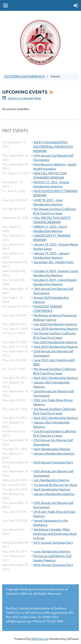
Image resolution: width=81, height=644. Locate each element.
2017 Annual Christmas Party (53, 542)
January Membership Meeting (54, 453)
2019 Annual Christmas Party (53, 462)
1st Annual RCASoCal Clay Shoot (56, 485)
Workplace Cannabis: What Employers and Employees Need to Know (55, 533)
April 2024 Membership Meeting (56, 346)
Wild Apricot (40, 639)
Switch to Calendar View (24, 98)
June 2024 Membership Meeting (56, 328)
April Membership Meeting (52, 449)
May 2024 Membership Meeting (55, 342)
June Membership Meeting (52, 551)
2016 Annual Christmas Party (53, 565)
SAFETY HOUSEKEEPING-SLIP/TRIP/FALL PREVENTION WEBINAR (53, 146)
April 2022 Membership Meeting (56, 418)
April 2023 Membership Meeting (56, 378)
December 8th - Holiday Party (54, 262)
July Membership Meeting (52, 480)
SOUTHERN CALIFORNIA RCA (24, 76)
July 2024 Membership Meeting (55, 324)
